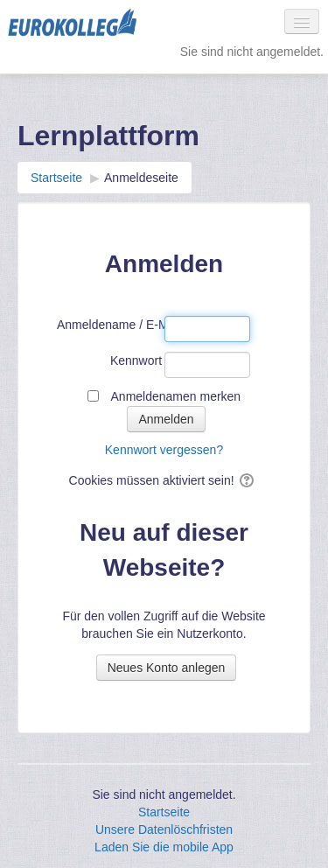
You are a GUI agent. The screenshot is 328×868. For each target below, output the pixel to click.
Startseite (164, 812)
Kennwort (136, 360)
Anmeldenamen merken (176, 396)
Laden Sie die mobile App (164, 847)
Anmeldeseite (141, 178)
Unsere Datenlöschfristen (164, 829)
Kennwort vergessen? (164, 450)
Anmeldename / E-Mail (109, 325)
